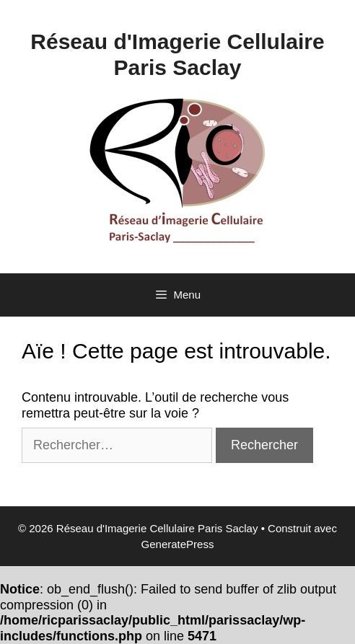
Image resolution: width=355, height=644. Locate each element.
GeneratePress (178, 544)
